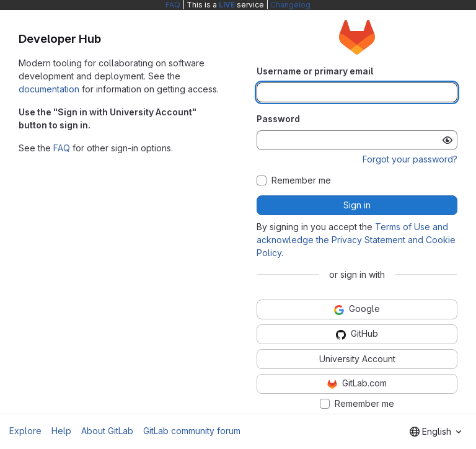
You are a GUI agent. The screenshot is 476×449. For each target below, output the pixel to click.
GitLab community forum (192, 431)
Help (61, 431)
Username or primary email (315, 71)
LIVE (227, 5)
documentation (49, 89)
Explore (25, 431)
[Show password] (447, 140)
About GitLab (107, 431)
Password (278, 119)
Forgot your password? (410, 159)
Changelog (290, 5)
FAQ (173, 5)
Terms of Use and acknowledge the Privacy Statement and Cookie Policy (356, 240)
